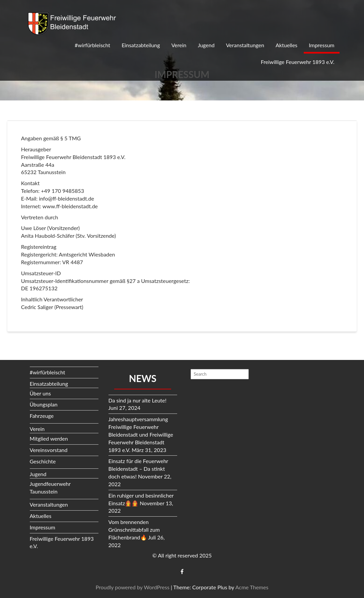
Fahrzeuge (42, 416)
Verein (179, 45)
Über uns (40, 393)
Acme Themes (252, 587)
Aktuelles (286, 45)
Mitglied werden (49, 438)
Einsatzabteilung (141, 45)
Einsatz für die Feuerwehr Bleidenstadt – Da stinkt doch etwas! (138, 469)
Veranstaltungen (245, 45)
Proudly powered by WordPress (133, 587)
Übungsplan (44, 404)
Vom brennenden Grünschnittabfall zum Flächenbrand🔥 (134, 530)
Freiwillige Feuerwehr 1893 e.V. (298, 62)
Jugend (206, 45)
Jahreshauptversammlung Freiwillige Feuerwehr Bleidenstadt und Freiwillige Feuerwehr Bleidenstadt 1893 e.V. (141, 434)
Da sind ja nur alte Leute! (138, 400)
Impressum (321, 45)
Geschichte (43, 461)
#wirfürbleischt (92, 45)
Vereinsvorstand (49, 450)
